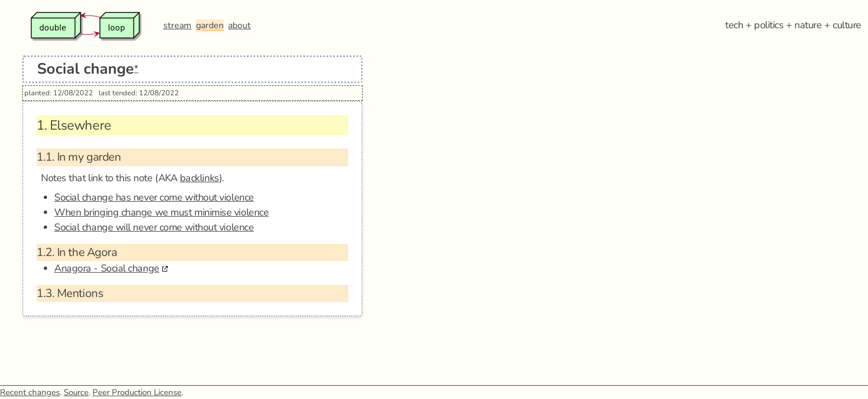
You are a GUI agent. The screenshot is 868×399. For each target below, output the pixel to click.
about (239, 25)
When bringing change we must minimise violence (161, 212)
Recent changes (30, 392)
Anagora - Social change (107, 268)
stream (177, 25)
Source (76, 392)
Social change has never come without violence (154, 197)
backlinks (200, 178)
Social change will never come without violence (154, 227)
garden (210, 25)
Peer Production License (137, 392)
